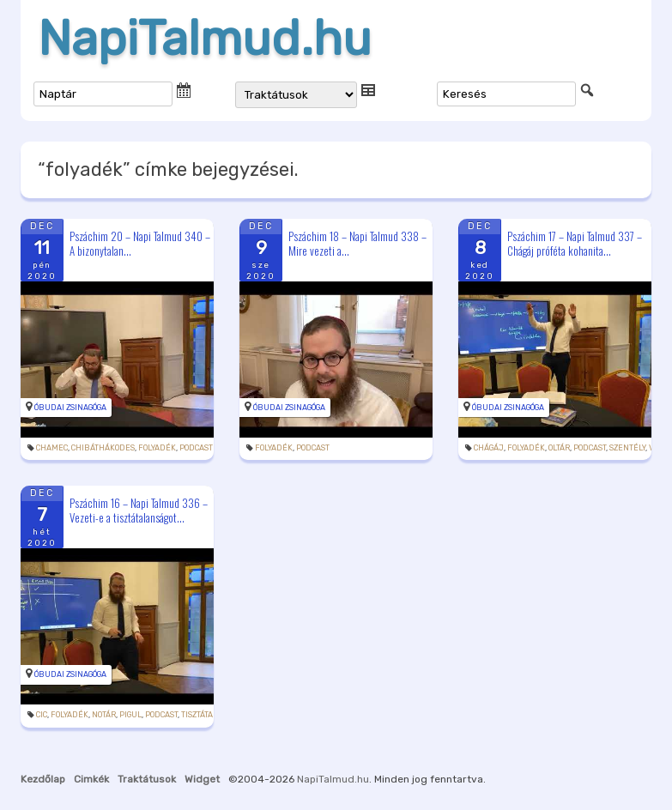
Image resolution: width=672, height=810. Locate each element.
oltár (559, 448)
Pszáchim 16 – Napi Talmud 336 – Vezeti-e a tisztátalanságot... (139, 510)
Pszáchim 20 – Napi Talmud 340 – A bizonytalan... (140, 243)
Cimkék (91, 779)
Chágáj (489, 448)
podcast (196, 448)
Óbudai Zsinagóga (70, 408)
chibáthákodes (103, 448)
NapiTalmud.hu (205, 39)
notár (104, 715)
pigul (130, 715)
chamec (52, 448)
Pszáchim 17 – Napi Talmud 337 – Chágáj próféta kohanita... (575, 243)
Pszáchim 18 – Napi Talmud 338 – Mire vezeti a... (357, 243)
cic (42, 715)
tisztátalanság (212, 715)
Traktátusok (147, 779)
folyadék (157, 448)
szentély (627, 448)
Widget (202, 779)
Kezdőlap (43, 779)
